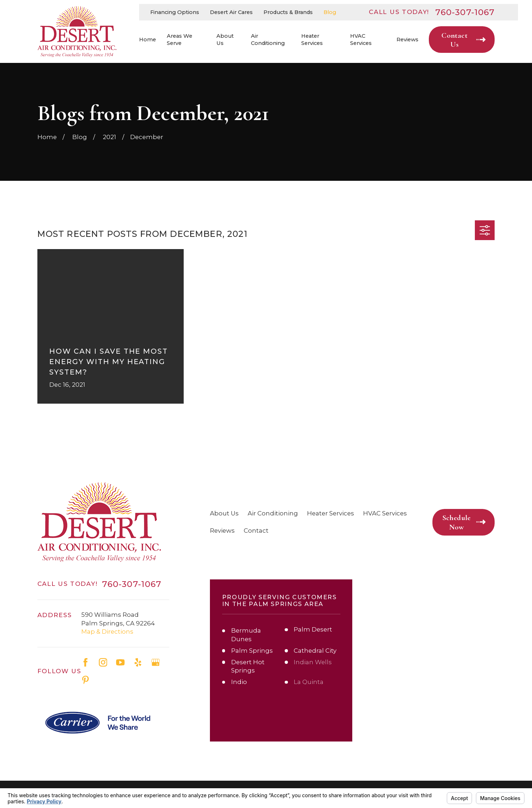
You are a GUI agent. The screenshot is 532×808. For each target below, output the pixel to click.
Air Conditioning (273, 513)
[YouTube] (120, 662)
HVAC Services (385, 513)
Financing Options (175, 12)
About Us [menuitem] (225, 40)
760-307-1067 (465, 12)
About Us (224, 513)
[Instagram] (103, 662)
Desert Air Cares (231, 12)
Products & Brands (288, 12)
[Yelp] (138, 662)
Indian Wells (313, 662)
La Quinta (309, 682)
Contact (256, 531)
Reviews (222, 531)
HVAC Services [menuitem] (361, 40)
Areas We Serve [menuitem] (180, 40)
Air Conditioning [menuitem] (268, 40)
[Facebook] (86, 662)
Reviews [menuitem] (407, 40)
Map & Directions (107, 632)
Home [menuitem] (148, 40)
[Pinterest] (86, 680)
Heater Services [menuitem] (312, 40)
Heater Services (331, 513)
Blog (330, 12)
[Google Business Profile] (156, 662)
